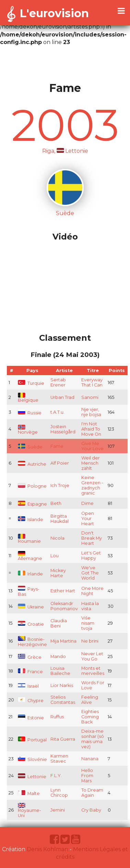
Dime (87, 503)
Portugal (32, 740)
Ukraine (31, 607)
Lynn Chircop (59, 793)
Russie (30, 413)
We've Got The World (90, 573)
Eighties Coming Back (90, 717)
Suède (30, 447)
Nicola (57, 538)
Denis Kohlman (48, 849)
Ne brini (90, 641)
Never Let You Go (92, 656)
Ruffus (57, 717)
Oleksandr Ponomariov (64, 606)
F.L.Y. (56, 776)
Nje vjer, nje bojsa (91, 412)
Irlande (30, 574)
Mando (58, 657)
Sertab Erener (58, 382)
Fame (57, 446)
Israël (28, 686)
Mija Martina (63, 641)
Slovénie (32, 759)
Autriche (32, 464)
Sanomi (90, 397)
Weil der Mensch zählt (91, 463)
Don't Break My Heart (92, 538)
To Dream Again (92, 793)
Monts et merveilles (93, 671)
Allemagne (30, 556)
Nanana (90, 759)
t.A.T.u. (57, 412)
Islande (31, 520)
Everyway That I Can (92, 382)
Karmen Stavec (59, 759)
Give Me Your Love (92, 446)
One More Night (92, 591)
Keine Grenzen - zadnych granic (92, 485)
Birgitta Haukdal (60, 519)
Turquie (31, 383)
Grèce (30, 657)
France (30, 672)
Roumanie (29, 539)
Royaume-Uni (29, 811)
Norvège (28, 430)
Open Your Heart (88, 518)
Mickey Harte (58, 573)
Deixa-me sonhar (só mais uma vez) (93, 739)
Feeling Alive (90, 700)
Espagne (32, 504)
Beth (56, 503)
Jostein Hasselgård (63, 429)
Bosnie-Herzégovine (32, 642)
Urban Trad (62, 397)
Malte (29, 793)
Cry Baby (91, 810)
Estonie (31, 718)
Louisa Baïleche (60, 671)
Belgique (28, 398)
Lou (55, 556)
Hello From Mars (87, 776)
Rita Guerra (63, 739)
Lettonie (32, 777)
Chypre (31, 701)
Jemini (58, 810)
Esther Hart (63, 591)
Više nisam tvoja (88, 623)
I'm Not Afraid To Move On (91, 429)
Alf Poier (60, 463)
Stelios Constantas (63, 700)
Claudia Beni (59, 623)
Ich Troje (60, 485)
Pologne (32, 486)
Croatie (31, 624)
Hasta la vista (90, 606)
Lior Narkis (62, 685)
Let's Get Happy (91, 555)
